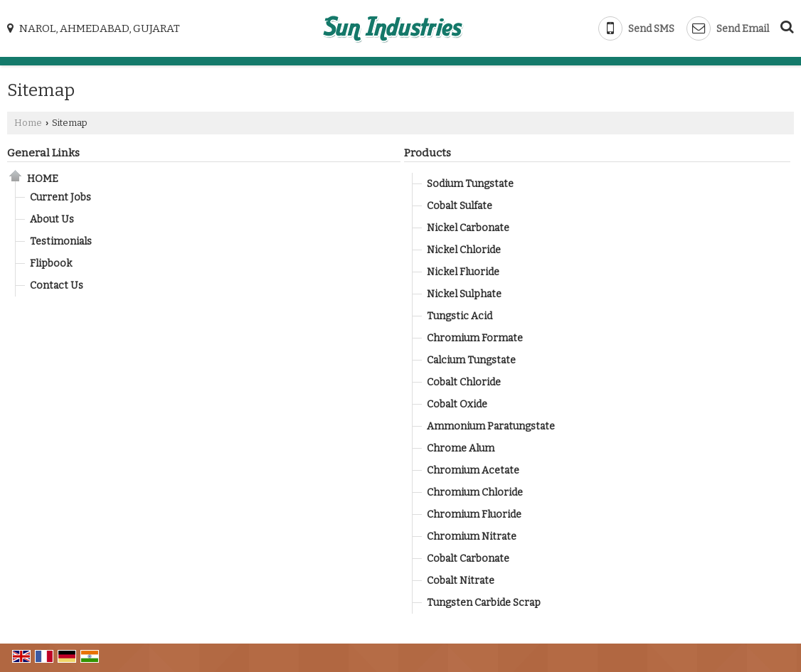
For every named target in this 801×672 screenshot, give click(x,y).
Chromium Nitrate (472, 537)
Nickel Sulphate (464, 294)
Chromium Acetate (473, 470)
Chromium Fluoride (474, 514)
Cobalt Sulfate (460, 206)
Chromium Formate (475, 338)
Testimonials (61, 241)
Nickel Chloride (464, 250)
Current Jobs (60, 197)
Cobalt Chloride (464, 382)
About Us (52, 219)
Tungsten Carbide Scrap (484, 603)
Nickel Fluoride (463, 272)
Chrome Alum (461, 448)
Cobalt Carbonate (468, 559)
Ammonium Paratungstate (491, 426)
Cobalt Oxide (457, 404)
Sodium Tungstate (470, 184)
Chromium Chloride (475, 492)
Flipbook (51, 263)
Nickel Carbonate (468, 228)
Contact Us (57, 286)
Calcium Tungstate (471, 360)
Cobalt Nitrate (461, 581)
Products (428, 153)
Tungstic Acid (460, 316)
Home (28, 123)
